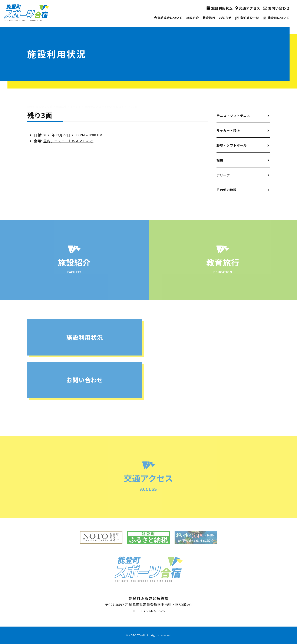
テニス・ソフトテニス (233, 116)
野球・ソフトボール (232, 145)
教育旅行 (209, 18)
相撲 (220, 160)
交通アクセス (250, 8)
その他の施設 (227, 190)
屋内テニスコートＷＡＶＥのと (68, 141)
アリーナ (223, 175)
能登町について (279, 18)
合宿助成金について (168, 18)
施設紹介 (193, 18)
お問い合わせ (279, 8)
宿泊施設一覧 (250, 18)
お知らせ (225, 18)
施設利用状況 (222, 8)
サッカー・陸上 (228, 131)
